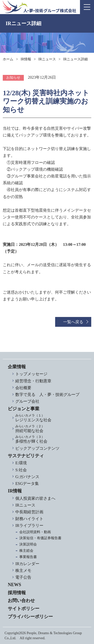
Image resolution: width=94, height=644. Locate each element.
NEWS (14, 585)
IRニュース (47, 59)
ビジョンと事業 (24, 409)
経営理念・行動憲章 (33, 381)
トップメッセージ (31, 374)
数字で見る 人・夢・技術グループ (47, 395)
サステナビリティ (26, 456)
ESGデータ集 (27, 484)
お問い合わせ (21, 601)
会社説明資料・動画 (35, 532)
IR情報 (26, 59)
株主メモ (23, 570)
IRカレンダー (27, 564)
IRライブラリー (29, 525)
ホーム (8, 59)
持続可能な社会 (51, 429)
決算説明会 (28, 544)
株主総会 (26, 551)
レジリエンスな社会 (51, 418)
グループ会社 (27, 401)
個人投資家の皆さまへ (35, 498)
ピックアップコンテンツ (37, 448)
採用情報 (17, 593)
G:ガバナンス (27, 477)
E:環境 (21, 463)
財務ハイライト (29, 519)
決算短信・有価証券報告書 (40, 538)
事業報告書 (28, 557)
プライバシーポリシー (30, 617)
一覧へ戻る (73, 322)
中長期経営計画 (29, 512)
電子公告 (23, 577)
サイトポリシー (24, 609)
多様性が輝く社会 (51, 439)
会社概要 (23, 388)
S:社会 (21, 470)
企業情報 (17, 367)
